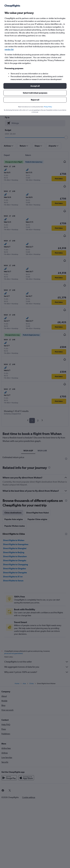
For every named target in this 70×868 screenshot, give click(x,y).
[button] (35, 86)
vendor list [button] (9, 49)
